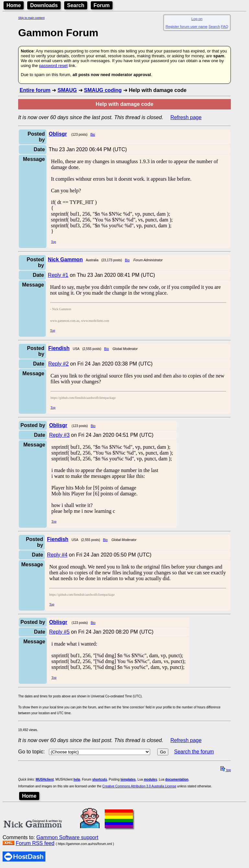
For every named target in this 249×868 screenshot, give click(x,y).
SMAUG (67, 90)
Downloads (44, 5)
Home (14, 5)
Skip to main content (31, 18)
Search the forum (194, 752)
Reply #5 (59, 632)
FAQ (225, 27)
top (226, 770)
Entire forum (35, 90)
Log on (197, 19)
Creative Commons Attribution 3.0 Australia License (139, 786)
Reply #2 (59, 364)
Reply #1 (58, 275)
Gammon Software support (67, 837)
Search (76, 5)
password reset (53, 66)
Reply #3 (59, 435)
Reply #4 (57, 555)
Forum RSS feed (35, 843)
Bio (93, 135)
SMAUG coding (103, 90)
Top (53, 242)
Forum (102, 5)
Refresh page (186, 117)
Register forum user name (187, 27)
